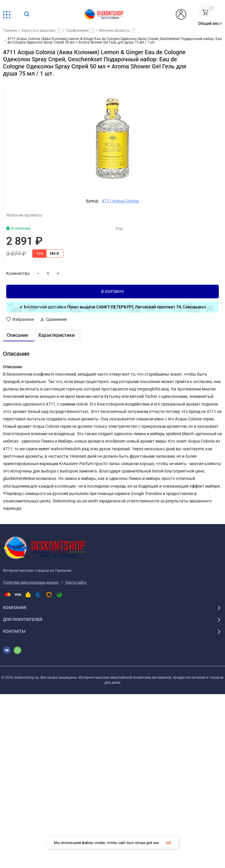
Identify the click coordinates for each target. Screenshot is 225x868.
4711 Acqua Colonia (120, 201)
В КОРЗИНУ (113, 292)
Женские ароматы (114, 31)
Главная (10, 31)
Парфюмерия (77, 31)
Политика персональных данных (31, 582)
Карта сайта (76, 582)
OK (169, 843)
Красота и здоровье (39, 31)
